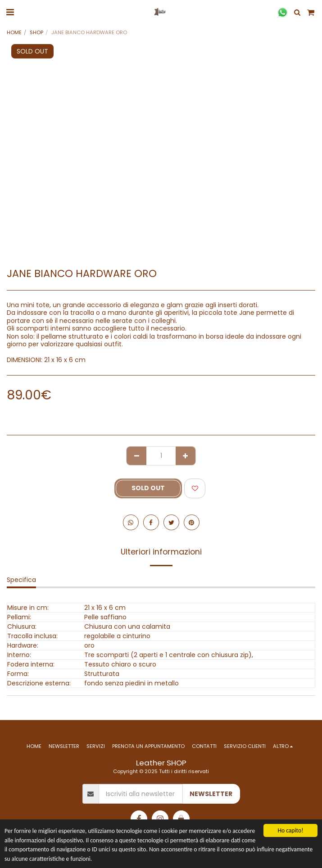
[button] (10, 12)
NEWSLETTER (211, 794)
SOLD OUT (148, 488)
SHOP (36, 32)
